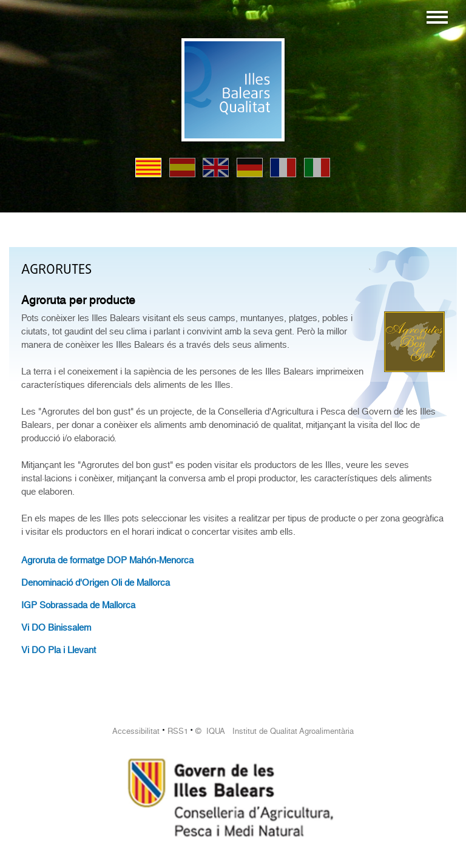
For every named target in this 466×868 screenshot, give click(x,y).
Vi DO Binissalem (56, 628)
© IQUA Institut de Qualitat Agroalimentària (275, 731)
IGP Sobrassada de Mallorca (78, 605)
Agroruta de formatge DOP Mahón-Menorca (107, 560)
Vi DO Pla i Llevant (59, 650)
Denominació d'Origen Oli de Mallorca (96, 583)
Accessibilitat (136, 731)
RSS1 (178, 731)
